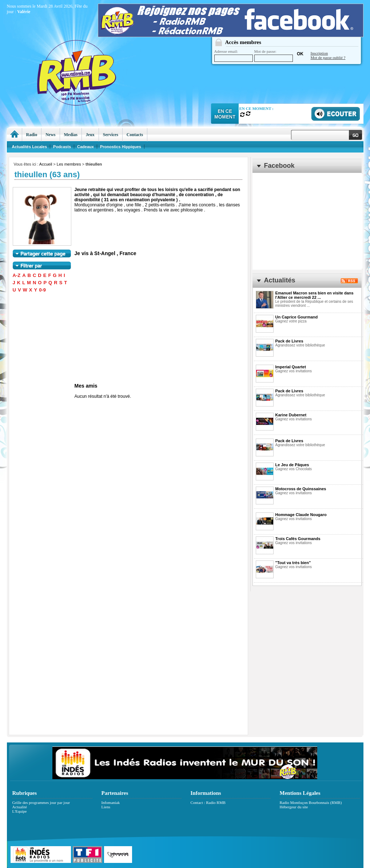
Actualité (20, 807)
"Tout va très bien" (293, 563)
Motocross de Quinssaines (301, 489)
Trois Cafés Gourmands (298, 539)
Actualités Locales (30, 147)
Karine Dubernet (291, 415)
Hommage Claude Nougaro (301, 515)
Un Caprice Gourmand (297, 317)
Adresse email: (234, 56)
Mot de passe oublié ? (328, 58)
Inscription (319, 53)
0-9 (42, 290)
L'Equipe (20, 811)
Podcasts (62, 147)
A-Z (17, 275)
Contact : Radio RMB (208, 802)
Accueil (46, 164)
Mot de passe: (274, 56)
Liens (106, 807)
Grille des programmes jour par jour (41, 802)
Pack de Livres (289, 341)
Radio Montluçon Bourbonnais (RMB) (311, 802)
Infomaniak (111, 802)
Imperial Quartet (291, 367)
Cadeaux (85, 147)
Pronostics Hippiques (121, 147)
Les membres (69, 164)
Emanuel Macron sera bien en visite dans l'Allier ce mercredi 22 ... (315, 295)
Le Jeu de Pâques (292, 465)
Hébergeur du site (294, 807)
